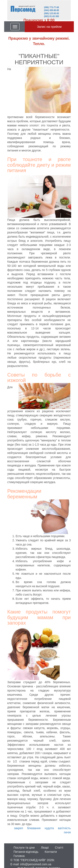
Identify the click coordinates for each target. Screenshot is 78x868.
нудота (49, 828)
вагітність (64, 828)
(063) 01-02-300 (52, 16)
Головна (19, 856)
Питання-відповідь (26, 852)
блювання (34, 828)
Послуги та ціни (24, 848)
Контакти (51, 852)
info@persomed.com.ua (36, 864)
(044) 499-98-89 (52, 10)
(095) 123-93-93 (52, 13)
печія (67, 832)
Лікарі (45, 848)
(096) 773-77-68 (52, 7)
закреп (18, 828)
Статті (59, 848)
